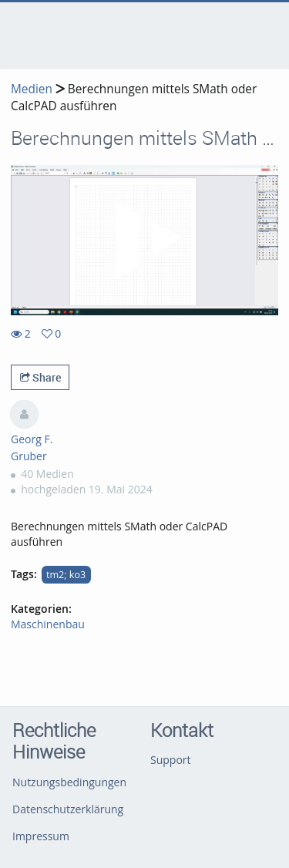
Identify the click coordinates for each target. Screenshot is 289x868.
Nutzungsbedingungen (69, 782)
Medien (32, 89)
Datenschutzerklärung (68, 809)
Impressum (41, 836)
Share (40, 377)
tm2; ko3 (66, 575)
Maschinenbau (48, 624)
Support (171, 760)
